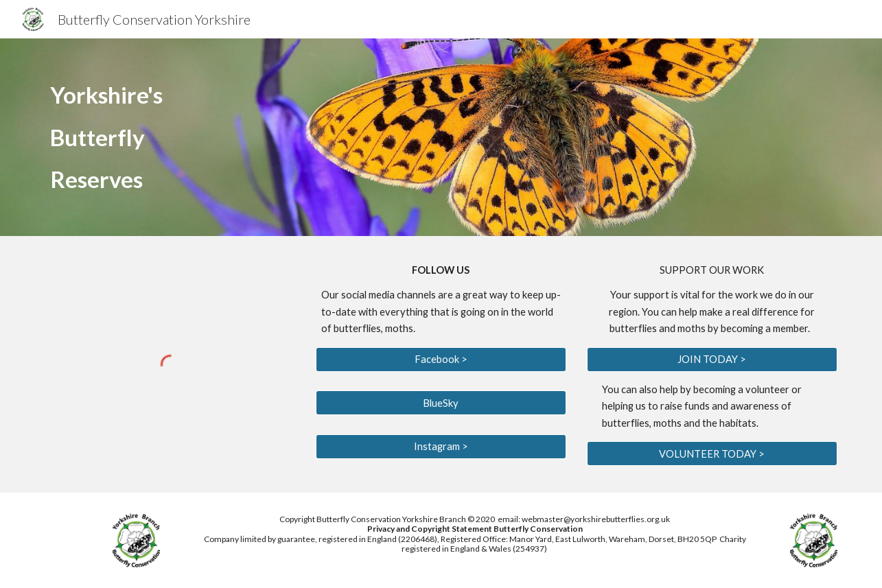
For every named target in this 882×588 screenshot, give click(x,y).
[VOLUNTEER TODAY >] (712, 454)
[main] (305, 137)
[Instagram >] (441, 446)
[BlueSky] (441, 403)
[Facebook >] (441, 360)
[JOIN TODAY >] (712, 360)
